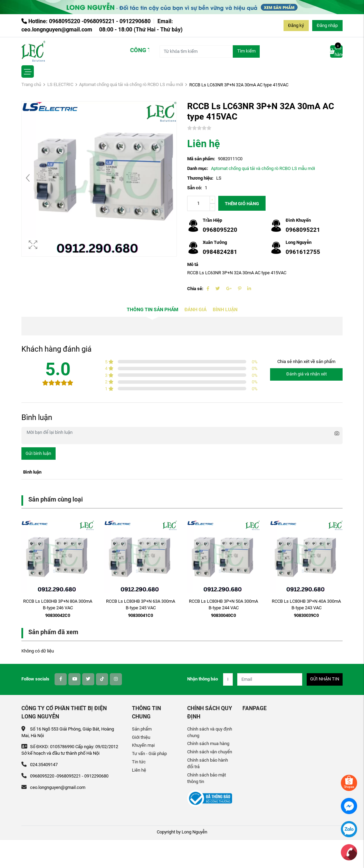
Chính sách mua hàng (208, 743)
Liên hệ (139, 770)
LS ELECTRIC (60, 84)
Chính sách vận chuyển (210, 752)
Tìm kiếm (246, 51)
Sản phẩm (142, 729)
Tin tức (139, 762)
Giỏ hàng (336, 51)
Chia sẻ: (195, 289)
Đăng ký (296, 25)
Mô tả (193, 264)
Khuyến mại (143, 745)
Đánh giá (195, 310)
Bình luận (225, 310)
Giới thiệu (141, 737)
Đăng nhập (327, 25)
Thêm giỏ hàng (242, 204)
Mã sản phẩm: (201, 159)
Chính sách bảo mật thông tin (207, 778)
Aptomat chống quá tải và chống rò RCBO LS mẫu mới (131, 84)
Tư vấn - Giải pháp (149, 753)
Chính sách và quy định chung (210, 732)
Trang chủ (31, 84)
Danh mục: (198, 168)
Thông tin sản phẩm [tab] (152, 310)
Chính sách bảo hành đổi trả (208, 763)
